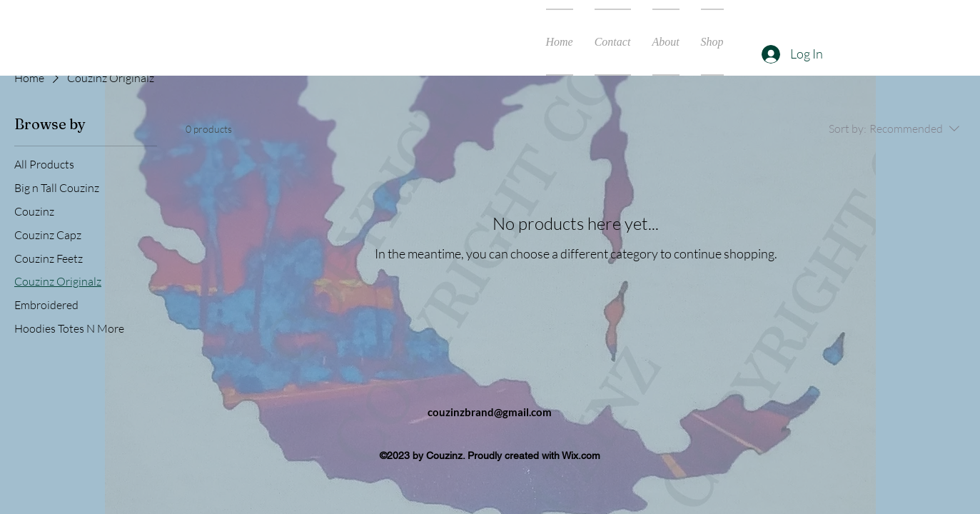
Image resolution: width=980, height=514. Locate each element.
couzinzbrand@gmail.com (490, 412)
